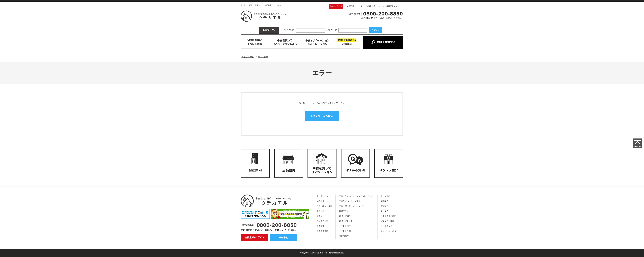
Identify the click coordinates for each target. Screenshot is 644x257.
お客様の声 (344, 236)
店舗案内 (385, 201)
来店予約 (351, 6)
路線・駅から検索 (324, 206)
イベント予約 (345, 231)
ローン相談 (386, 196)
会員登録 (321, 211)
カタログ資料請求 (367, 6)
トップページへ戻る (322, 116)
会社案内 (385, 211)
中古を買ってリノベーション (352, 206)
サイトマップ (387, 226)
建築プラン (344, 211)
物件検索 (321, 201)
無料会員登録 (336, 6)
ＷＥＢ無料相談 (388, 221)
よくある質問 (322, 231)
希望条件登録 (322, 221)
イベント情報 (345, 226)
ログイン (321, 216)
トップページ (322, 196)
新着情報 (321, 226)
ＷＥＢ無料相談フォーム (390, 6)
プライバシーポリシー (390, 231)
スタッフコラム (346, 221)
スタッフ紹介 (345, 216)
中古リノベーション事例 (350, 201)
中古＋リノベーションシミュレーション (356, 196)
